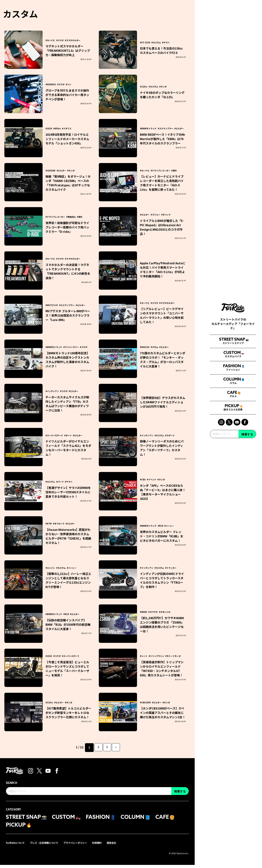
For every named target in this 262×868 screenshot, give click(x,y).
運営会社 (118, 846)
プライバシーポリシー (79, 846)
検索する (247, 479)
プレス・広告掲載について (46, 846)
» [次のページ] (117, 747)
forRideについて (16, 846)
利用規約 (102, 846)
